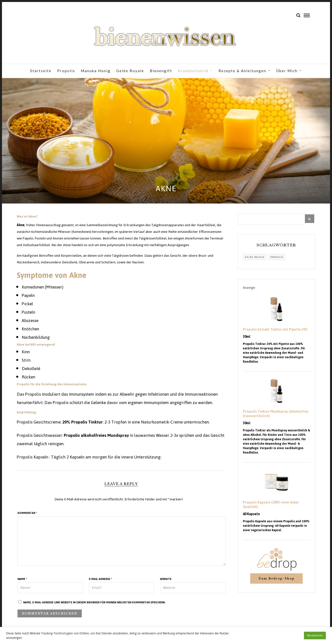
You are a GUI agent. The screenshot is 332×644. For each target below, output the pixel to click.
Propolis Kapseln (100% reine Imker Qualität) (271, 505)
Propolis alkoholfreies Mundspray (97, 435)
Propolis (66, 71)
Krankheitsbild (193, 71)
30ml (247, 337)
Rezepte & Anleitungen (242, 71)
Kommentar (27, 513)
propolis (277, 257)
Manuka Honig (96, 71)
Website (166, 579)
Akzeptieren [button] (315, 635)
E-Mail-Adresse (100, 579)
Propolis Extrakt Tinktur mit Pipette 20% (275, 330)
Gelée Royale (130, 71)
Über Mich (287, 71)
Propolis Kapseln (33, 457)
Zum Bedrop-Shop (276, 578)
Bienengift (161, 71)
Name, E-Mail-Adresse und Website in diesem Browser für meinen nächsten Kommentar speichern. (94, 602)
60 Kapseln (251, 514)
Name (22, 579)
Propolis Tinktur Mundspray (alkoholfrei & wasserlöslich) (276, 414)
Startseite (41, 71)
